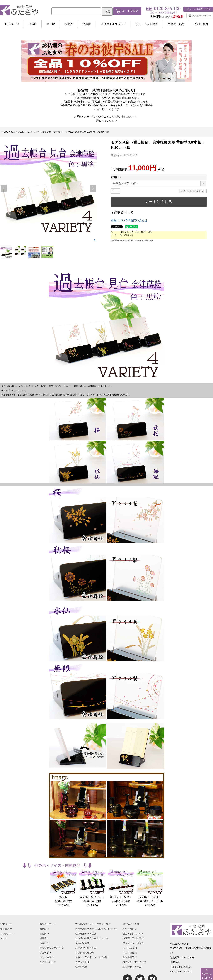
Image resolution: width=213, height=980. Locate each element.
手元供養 (46, 953)
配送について (130, 929)
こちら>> (112, 120)
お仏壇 (33, 24)
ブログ (4, 938)
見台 (36, 132)
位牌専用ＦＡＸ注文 (86, 934)
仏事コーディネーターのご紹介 (92, 957)
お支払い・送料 (131, 924)
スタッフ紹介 (82, 962)
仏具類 (87, 24)
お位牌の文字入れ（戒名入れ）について (96, 929)
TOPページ (12, 24)
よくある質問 (130, 948)
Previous (4, 188)
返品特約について (122, 212)
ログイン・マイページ (134, 962)
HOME (5, 132)
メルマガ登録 (130, 953)
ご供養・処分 (176, 24)
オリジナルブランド (113, 24)
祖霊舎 (69, 24)
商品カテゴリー (48, 924)
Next (93, 188)
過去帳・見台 (24, 132)
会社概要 (6, 929)
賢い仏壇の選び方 (85, 953)
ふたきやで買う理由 (86, 948)
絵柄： (117, 177)
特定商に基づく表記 (133, 938)
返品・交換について (133, 934)
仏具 (13, 132)
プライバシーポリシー (134, 943)
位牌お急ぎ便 (82, 943)
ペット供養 (47, 957)
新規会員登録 (130, 957)
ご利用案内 (201, 24)
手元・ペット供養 (147, 24)
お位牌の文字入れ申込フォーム (92, 938)
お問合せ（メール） (133, 967)
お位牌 (51, 24)
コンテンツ (7, 934)
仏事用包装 (81, 967)
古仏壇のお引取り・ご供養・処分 (93, 924)
